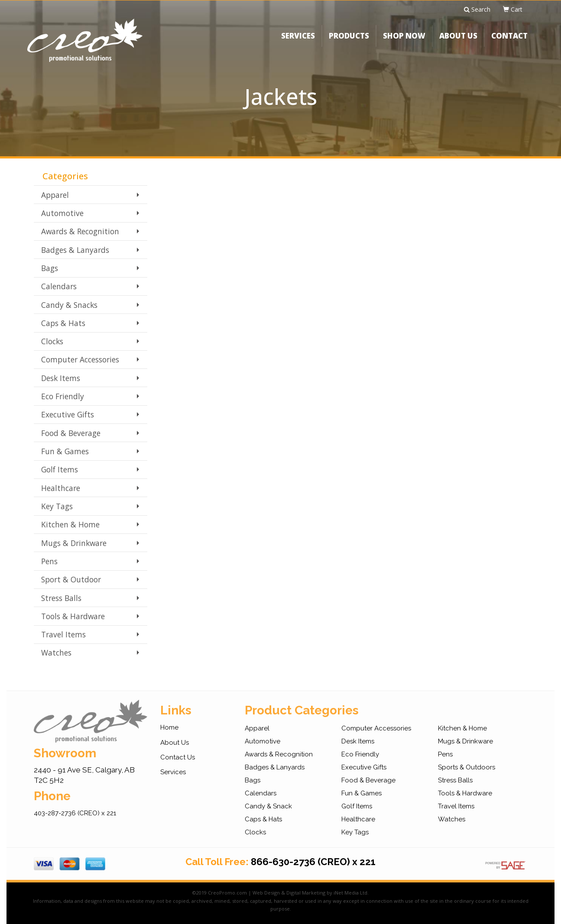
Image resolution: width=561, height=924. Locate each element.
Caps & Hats (63, 323)
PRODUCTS (349, 41)
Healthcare (61, 488)
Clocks (52, 341)
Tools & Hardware (73, 616)
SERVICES (298, 41)
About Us (175, 743)
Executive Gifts (68, 414)
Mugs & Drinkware (74, 543)
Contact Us (178, 757)
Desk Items (61, 378)
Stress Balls (61, 598)
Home (169, 727)
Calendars (59, 286)
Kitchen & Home (70, 524)
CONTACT (509, 41)
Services (173, 772)
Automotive (62, 213)
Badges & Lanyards (75, 250)
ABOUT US (458, 41)
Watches (56, 653)
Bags (50, 268)
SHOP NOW (404, 41)
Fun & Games (65, 451)
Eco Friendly (63, 396)
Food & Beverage (71, 433)
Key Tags (57, 506)
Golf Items (60, 469)
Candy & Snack (268, 806)
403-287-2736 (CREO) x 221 (75, 813)
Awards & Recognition (80, 231)
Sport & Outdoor (71, 579)
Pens (49, 561)
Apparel (55, 195)
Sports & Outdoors (467, 767)
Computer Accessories (80, 359)
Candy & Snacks (69, 305)
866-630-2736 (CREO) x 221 (313, 862)
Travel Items (63, 634)
